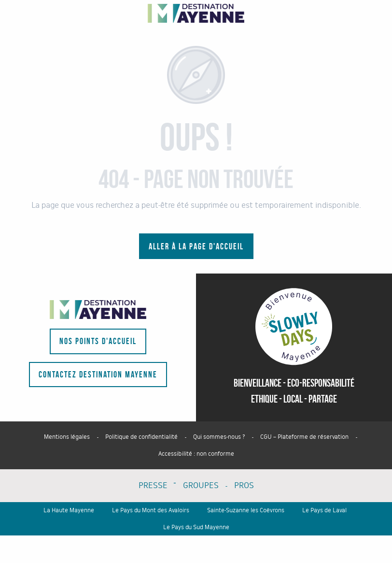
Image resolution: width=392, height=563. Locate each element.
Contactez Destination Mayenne (98, 375)
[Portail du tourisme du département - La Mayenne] (196, 13)
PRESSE (153, 485)
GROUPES (201, 485)
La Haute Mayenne (69, 510)
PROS (244, 485)
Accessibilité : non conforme (196, 454)
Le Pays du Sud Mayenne (196, 527)
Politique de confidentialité (141, 437)
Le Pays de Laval (324, 510)
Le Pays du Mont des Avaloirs (151, 510)
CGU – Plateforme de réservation (304, 437)
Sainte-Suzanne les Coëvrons (246, 510)
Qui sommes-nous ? (219, 437)
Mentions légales (67, 437)
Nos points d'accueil (98, 341)
